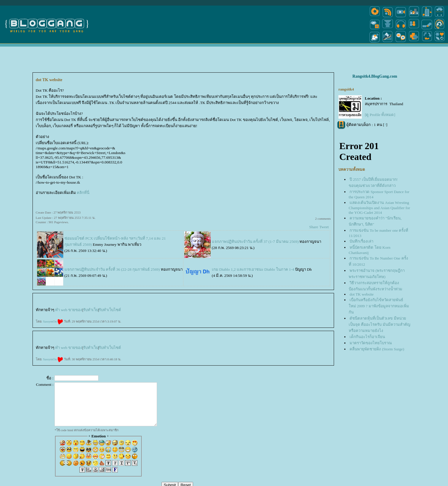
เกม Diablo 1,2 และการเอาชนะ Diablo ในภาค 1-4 (253, 269)
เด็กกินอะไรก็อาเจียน (367, 337)
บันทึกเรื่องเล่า (361, 241)
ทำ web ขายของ (69, 310)
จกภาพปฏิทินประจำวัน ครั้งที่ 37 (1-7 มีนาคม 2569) (255, 242)
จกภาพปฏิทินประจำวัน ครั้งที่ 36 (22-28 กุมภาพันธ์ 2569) (112, 269)
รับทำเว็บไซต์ (110, 310)
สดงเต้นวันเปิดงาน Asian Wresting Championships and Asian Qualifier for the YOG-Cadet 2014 (379, 208)
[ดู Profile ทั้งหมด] (380, 115)
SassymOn (53, 321)
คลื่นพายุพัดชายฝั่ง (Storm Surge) (377, 349)
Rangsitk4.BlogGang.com (375, 76)
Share (314, 227)
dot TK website (362, 294)
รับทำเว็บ (91, 310)
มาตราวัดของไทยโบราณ (371, 343)
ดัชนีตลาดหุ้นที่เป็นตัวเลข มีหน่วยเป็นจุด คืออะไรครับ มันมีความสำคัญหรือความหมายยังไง (379, 324)
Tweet (324, 227)
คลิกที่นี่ (83, 193)
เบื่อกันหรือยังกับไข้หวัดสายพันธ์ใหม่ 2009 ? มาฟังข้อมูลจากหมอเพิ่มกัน (379, 306)
